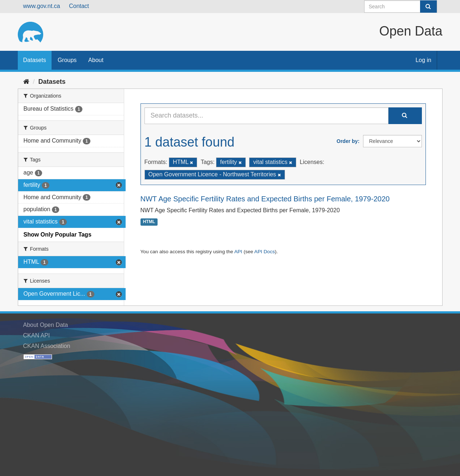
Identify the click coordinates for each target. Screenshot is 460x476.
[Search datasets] (401, 7)
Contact (79, 6)
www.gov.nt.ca (42, 6)
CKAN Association (47, 346)
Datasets (35, 60)
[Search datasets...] (266, 116)
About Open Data (46, 325)
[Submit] (428, 7)
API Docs (264, 252)
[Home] (26, 82)
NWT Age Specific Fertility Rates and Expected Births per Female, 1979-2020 (265, 199)
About (96, 60)
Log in (423, 60)
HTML (149, 222)
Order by (347, 141)
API (238, 252)
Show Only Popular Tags (58, 235)
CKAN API (37, 335)
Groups (67, 60)
